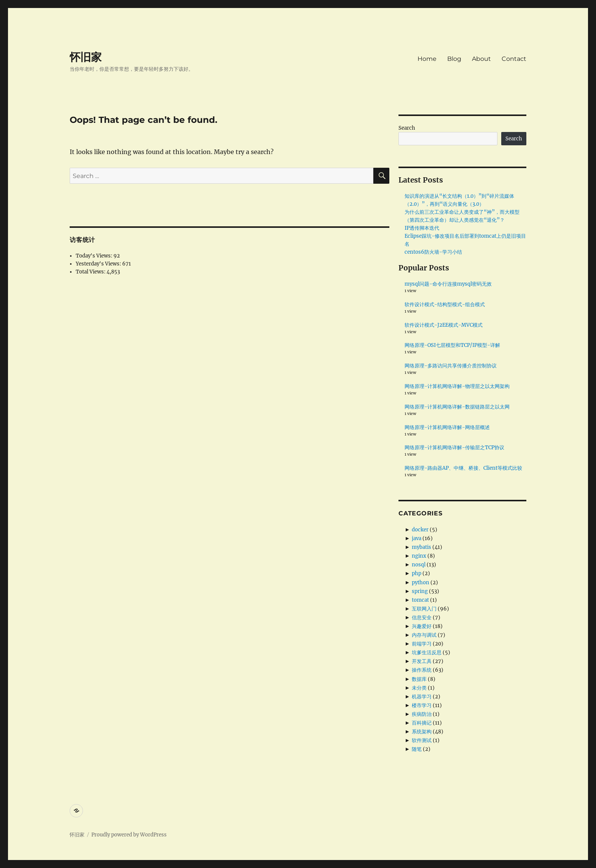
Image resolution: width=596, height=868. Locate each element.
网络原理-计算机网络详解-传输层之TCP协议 (454, 448)
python (421, 583)
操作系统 (422, 670)
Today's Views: (95, 256)
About (481, 59)
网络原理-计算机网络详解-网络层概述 (447, 427)
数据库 (419, 679)
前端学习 (422, 644)
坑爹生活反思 (427, 653)
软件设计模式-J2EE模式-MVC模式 (444, 325)
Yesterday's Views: (99, 264)
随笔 (417, 749)
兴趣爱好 (422, 626)
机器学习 (422, 697)
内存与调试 (424, 635)
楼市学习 (422, 705)
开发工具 (422, 661)
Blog (454, 59)
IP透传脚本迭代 (422, 228)
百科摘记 (422, 723)
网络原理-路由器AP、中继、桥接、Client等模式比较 (463, 468)
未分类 (419, 688)
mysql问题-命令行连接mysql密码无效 (448, 284)
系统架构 (422, 732)
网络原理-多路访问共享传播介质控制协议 (451, 366)
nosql (419, 565)
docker (420, 530)
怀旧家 (86, 57)
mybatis (422, 547)
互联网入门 (424, 609)
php (417, 573)
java (417, 538)
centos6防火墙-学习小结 (433, 252)
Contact (514, 59)
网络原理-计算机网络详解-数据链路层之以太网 (457, 407)
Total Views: (91, 272)
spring (420, 591)
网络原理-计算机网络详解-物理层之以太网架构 (457, 386)
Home (427, 59)
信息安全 (422, 618)
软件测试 (422, 740)
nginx (419, 556)
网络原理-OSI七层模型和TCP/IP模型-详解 (452, 345)
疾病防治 (422, 714)
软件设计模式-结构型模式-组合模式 (445, 304)
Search (407, 128)
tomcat (420, 600)
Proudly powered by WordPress (129, 835)
